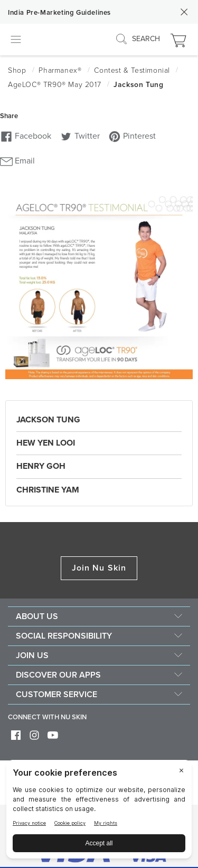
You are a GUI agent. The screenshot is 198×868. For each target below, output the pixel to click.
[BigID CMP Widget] (99, 812)
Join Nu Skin (99, 568)
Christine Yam (48, 490)
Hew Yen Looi (46, 443)
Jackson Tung (48, 420)
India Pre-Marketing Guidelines (59, 13)
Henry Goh (41, 466)
